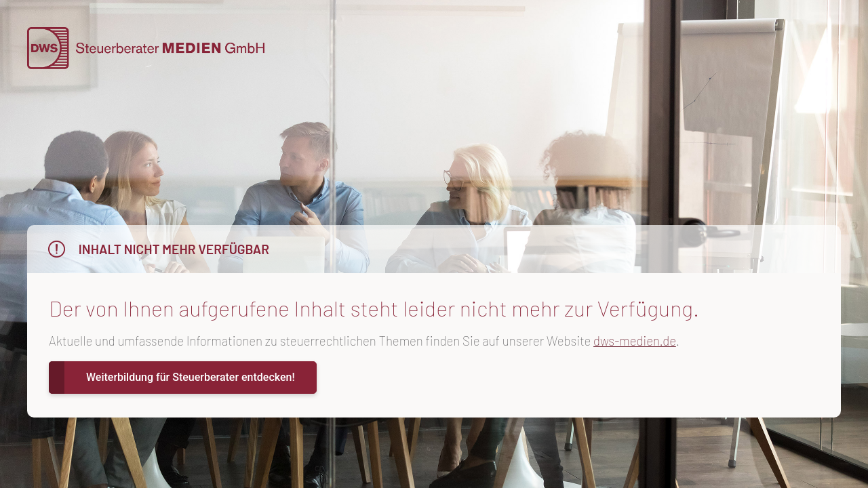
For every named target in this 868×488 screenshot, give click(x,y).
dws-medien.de (635, 341)
